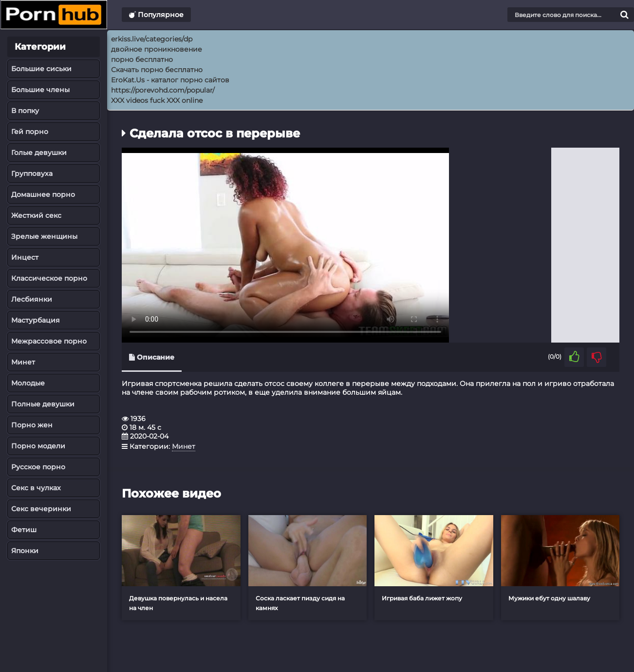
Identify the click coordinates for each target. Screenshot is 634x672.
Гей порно (30, 132)
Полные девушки (43, 404)
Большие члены (40, 90)
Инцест (25, 257)
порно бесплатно (142, 59)
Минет (23, 362)
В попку (25, 111)
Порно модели (38, 446)
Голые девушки (39, 153)
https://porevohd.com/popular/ (163, 90)
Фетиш (24, 530)
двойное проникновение (157, 49)
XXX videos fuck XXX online (157, 100)
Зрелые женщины (44, 236)
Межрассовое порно (49, 341)
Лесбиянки (32, 299)
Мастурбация (36, 320)
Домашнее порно (43, 194)
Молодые (28, 383)
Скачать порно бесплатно (157, 70)
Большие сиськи (41, 69)
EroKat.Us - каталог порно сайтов (170, 80)
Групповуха (32, 173)
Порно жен (32, 425)
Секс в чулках (36, 488)
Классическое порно (49, 278)
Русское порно (38, 467)
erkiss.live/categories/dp (152, 39)
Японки (25, 551)
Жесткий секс (36, 215)
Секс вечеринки (41, 509)
